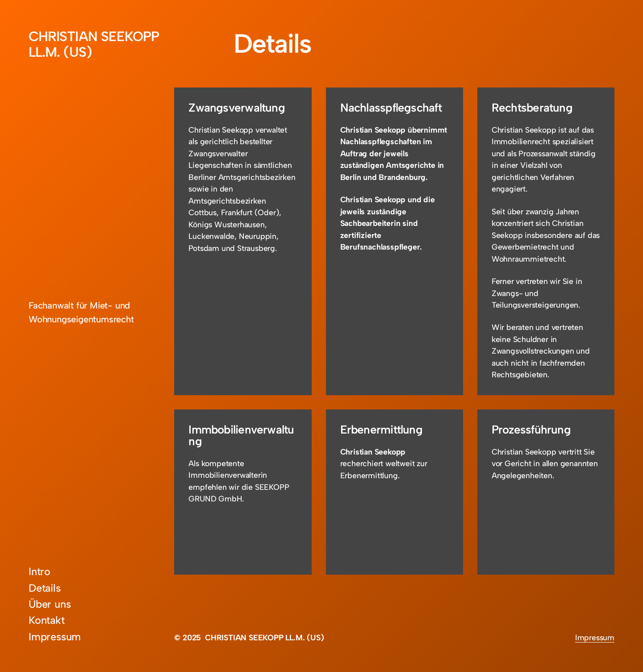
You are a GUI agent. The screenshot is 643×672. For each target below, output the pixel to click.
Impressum (595, 637)
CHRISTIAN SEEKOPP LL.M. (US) (94, 44)
